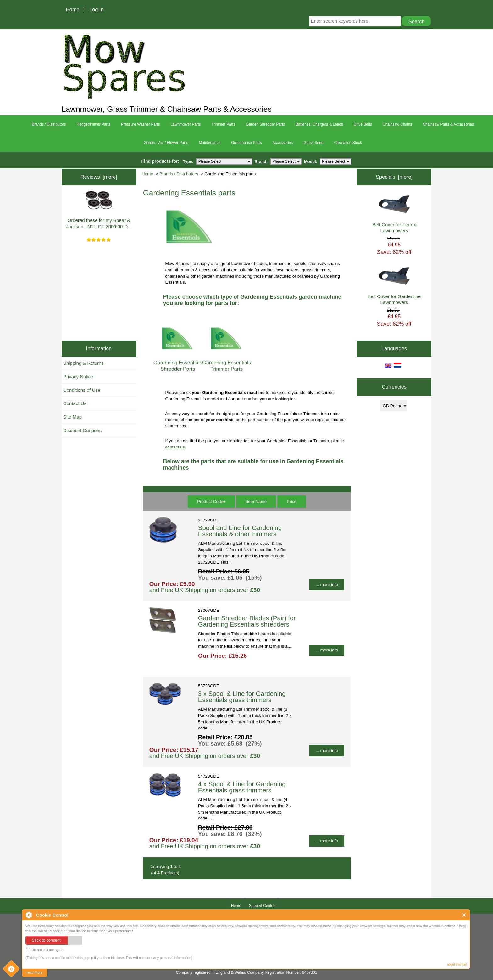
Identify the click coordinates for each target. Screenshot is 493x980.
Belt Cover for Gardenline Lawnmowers (394, 286)
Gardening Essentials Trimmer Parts (227, 362)
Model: (311, 161)
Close (464, 915)
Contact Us (75, 403)
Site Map (72, 417)
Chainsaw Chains (397, 124)
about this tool (457, 964)
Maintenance (210, 143)
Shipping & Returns (83, 363)
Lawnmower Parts (186, 124)
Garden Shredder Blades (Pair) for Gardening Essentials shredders (247, 621)
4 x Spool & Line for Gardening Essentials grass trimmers (242, 787)
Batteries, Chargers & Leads (319, 124)
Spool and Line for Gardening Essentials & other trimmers (240, 531)
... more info (327, 585)
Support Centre (262, 906)
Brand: (261, 161)
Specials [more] (394, 177)
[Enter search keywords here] (355, 21)
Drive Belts (363, 124)
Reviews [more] (99, 177)
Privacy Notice (78, 377)
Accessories (283, 143)
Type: (188, 161)
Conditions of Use (82, 390)
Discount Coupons (82, 430)
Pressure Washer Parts (141, 124)
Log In (96, 9)
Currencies (394, 387)
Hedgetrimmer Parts (94, 124)
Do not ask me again (45, 950)
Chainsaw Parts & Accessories (448, 124)
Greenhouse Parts (246, 143)
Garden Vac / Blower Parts (166, 143)
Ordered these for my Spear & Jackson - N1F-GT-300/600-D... (99, 210)
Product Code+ (211, 501)
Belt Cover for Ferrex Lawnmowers (394, 214)
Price (292, 501)
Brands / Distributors (179, 174)
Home (73, 9)
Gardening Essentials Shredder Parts (178, 362)
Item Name (256, 501)
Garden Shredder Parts (265, 124)
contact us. (176, 447)
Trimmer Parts (224, 124)
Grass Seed (313, 143)
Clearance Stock (348, 143)
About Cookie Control (29, 915)
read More (35, 972)
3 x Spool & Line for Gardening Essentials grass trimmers (242, 697)
